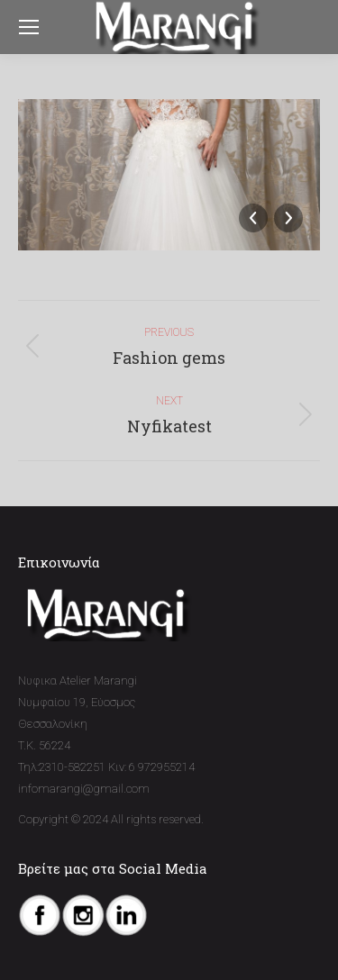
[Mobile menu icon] (29, 27)
